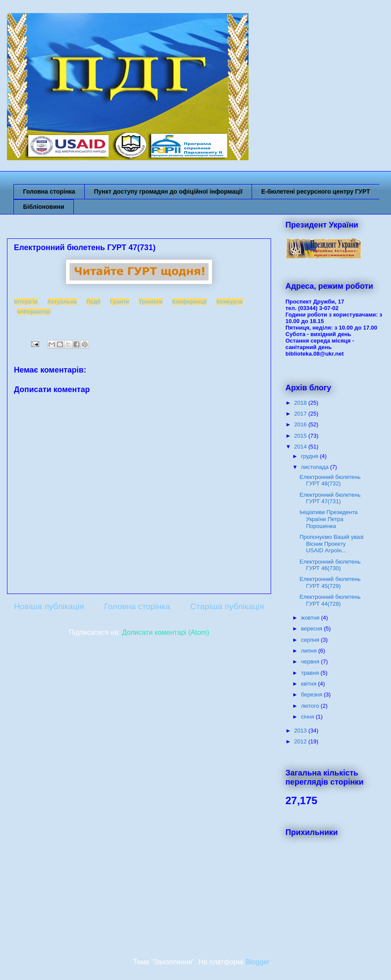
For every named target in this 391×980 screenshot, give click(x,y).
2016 (301, 424)
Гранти (119, 302)
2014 (301, 447)
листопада (316, 467)
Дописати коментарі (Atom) (166, 632)
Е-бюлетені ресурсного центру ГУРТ (316, 191)
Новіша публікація (49, 606)
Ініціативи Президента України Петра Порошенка (328, 519)
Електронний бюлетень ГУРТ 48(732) (330, 480)
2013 (301, 731)
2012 (301, 741)
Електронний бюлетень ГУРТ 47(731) (330, 498)
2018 (301, 403)
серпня (311, 640)
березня (313, 695)
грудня (310, 456)
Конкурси (229, 302)
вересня (313, 629)
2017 (301, 414)
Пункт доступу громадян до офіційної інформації (168, 191)
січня (308, 717)
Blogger (257, 962)
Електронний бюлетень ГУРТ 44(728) (330, 600)
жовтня (311, 618)
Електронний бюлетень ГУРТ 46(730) (330, 565)
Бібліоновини (44, 207)
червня (311, 662)
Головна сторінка (49, 191)
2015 (301, 436)
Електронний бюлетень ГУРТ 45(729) (330, 582)
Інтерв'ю (26, 302)
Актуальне (62, 302)
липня (310, 651)
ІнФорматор (34, 312)
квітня (310, 684)
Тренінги (151, 302)
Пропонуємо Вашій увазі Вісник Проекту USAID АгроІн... (331, 544)
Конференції (189, 302)
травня (311, 673)
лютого (311, 706)
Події (94, 302)
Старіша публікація (227, 606)
